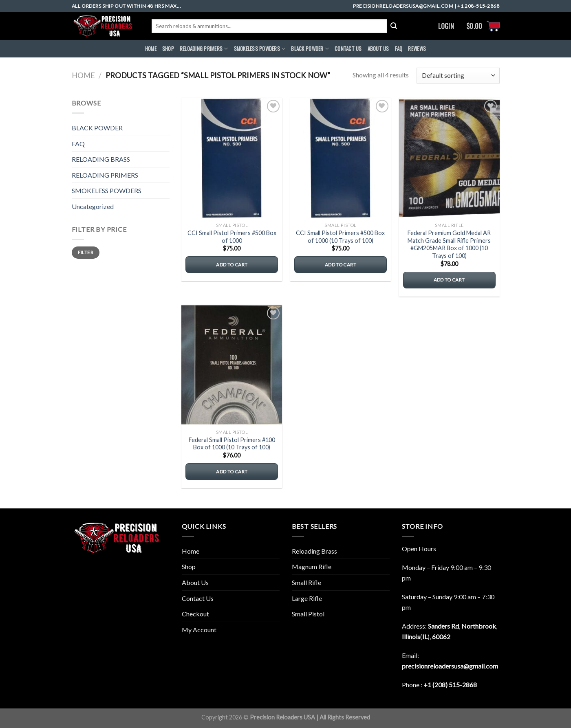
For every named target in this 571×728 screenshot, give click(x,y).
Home (83, 75)
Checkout (195, 614)
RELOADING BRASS (101, 159)
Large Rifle (307, 598)
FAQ (399, 49)
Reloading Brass (314, 551)
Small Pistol (308, 614)
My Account (199, 630)
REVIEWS (417, 49)
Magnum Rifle (312, 566)
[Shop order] (458, 76)
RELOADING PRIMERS (204, 49)
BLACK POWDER (310, 49)
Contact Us (198, 598)
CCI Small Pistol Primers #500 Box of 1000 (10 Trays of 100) (340, 237)
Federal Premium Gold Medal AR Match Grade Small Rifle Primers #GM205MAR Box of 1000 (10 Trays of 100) (449, 244)
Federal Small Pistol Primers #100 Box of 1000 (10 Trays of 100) (232, 444)
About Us (195, 582)
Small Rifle (306, 582)
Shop (168, 49)
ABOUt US (378, 49)
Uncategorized (93, 206)
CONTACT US (348, 49)
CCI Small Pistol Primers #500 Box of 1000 (232, 237)
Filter (86, 252)
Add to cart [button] (232, 265)
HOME (151, 49)
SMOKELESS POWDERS (260, 49)
